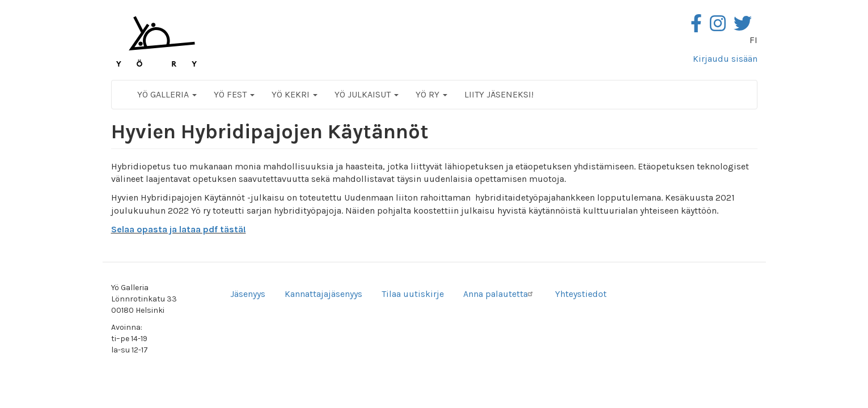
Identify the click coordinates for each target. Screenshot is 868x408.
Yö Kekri (295, 94)
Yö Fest (234, 94)
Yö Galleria (167, 94)
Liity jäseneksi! (499, 94)
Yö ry (431, 94)
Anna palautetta (499, 294)
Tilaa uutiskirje (413, 294)
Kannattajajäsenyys (323, 294)
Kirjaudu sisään (725, 59)
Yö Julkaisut (367, 94)
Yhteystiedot (581, 294)
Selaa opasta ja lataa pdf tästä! (179, 229)
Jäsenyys (248, 294)
